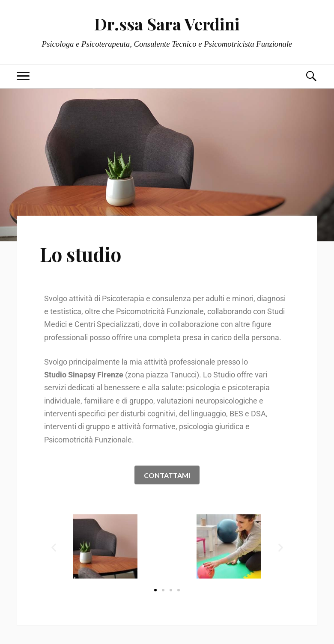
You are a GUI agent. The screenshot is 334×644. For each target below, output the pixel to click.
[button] (54, 548)
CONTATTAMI (167, 475)
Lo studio (81, 254)
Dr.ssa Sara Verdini (167, 24)
